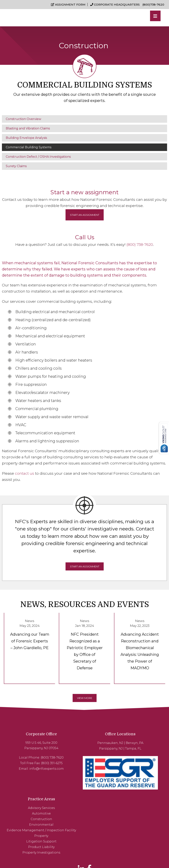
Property (138, 773)
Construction (138, 751)
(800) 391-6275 (40, 761)
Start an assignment (85, 214)
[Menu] (155, 16)
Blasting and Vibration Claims (28, 127)
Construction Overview (23, 118)
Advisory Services (138, 741)
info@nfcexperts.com (34, 766)
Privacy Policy (102, 857)
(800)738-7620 (154, 5)
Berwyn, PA (98, 741)
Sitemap (117, 857)
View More (84, 690)
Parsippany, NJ (75, 746)
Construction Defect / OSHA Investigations (38, 155)
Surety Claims (16, 165)
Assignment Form (69, 5)
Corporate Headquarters (116, 5)
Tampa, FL (97, 746)
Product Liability (138, 784)
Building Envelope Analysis (26, 136)
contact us (25, 472)
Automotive (138, 746)
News (30, 620)
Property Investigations (138, 789)
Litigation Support (138, 778)
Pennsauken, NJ (74, 741)
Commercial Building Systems (29, 146)
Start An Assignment (85, 572)
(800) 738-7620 (140, 243)
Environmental (138, 757)
